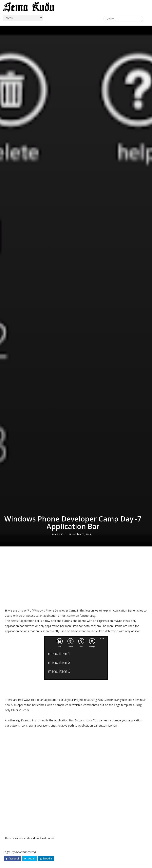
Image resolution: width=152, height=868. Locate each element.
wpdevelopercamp (24, 852)
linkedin (46, 859)
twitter (30, 859)
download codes (44, 838)
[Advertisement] (76, 578)
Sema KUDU (59, 534)
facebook (13, 859)
